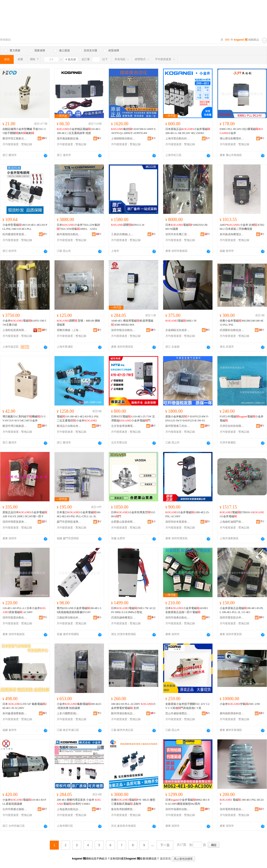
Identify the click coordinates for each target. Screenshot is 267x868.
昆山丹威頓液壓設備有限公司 (178, 713)
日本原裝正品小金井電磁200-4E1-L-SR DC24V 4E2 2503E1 (188, 131)
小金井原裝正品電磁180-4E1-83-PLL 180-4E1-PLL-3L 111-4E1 (242, 610)
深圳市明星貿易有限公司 (15, 522)
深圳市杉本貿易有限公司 (178, 522)
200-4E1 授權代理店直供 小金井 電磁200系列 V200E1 (79, 802)
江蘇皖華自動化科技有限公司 (69, 618)
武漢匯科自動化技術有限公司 (232, 330)
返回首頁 (165, 859)
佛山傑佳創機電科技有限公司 (232, 138)
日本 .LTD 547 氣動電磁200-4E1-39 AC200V (25, 706)
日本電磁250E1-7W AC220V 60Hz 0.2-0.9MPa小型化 (133, 610)
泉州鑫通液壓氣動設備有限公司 (15, 713)
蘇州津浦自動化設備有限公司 (123, 713)
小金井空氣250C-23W (240, 704)
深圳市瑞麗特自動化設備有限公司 (178, 809)
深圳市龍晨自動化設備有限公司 (15, 618)
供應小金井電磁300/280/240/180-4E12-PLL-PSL (242, 323)
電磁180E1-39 (181, 321)
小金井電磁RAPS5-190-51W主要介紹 (24, 323)
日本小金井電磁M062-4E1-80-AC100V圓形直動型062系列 (187, 802)
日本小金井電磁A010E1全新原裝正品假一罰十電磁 (187, 610)
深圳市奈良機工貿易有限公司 (178, 234)
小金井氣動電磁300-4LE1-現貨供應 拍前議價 (79, 706)
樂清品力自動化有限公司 (69, 426)
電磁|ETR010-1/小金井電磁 (242, 514)
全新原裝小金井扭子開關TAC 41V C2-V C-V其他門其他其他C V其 (188, 706)
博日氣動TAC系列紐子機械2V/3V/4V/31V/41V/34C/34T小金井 (24, 419)
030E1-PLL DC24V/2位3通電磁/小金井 (241, 131)
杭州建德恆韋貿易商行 (15, 234)
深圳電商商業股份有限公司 (232, 809)
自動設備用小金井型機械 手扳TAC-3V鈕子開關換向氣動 (24, 131)
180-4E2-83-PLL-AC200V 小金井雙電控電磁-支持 (133, 706)
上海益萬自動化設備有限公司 (69, 809)
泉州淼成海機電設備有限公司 (232, 234)
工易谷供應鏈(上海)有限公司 (123, 234)
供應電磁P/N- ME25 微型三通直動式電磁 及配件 (133, 802)
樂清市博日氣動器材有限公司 (15, 426)
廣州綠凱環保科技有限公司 (232, 713)
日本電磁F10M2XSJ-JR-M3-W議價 (187, 227)
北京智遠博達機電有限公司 (123, 426)
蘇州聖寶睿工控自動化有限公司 (178, 426)
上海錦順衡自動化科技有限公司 (123, 138)
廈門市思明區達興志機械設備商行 (69, 522)
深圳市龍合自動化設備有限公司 (123, 330)
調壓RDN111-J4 (128, 225)
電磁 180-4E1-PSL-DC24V (242, 802)
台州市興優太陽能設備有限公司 (15, 809)
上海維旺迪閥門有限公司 (232, 522)
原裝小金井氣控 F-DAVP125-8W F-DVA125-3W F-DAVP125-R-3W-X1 (187, 419)
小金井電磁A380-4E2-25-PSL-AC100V (187, 514)
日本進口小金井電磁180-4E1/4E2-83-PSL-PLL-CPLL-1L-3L (79, 514)
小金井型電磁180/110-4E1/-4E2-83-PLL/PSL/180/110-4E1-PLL (25, 227)
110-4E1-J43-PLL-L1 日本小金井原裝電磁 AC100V (24, 610)
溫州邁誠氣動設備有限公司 (69, 138)
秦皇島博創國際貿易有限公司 (123, 809)
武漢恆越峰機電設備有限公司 (123, 618)
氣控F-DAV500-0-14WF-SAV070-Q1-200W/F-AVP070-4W (133, 131)
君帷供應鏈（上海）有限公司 (69, 330)
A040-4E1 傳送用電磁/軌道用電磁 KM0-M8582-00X (132, 323)
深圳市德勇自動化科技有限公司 (178, 618)
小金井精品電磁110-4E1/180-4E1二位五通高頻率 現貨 (79, 131)
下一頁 (165, 845)
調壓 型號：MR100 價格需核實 (78, 323)
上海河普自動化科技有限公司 (178, 138)
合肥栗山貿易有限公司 (123, 522)
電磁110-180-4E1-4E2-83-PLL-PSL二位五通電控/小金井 (78, 419)
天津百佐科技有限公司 (232, 426)
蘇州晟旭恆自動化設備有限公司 (69, 234)
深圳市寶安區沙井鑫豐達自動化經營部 (232, 618)
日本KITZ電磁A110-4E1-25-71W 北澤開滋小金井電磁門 (133, 419)
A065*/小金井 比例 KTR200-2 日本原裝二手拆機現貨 (242, 227)
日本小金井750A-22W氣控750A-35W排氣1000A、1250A (78, 227)
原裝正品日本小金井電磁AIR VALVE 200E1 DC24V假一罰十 (25, 514)
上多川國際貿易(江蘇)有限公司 (69, 713)
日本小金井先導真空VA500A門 (133, 514)
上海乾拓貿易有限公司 (15, 330)
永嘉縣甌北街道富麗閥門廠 (178, 330)
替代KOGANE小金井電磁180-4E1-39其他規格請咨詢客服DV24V (79, 610)
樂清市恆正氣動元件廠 (15, 138)
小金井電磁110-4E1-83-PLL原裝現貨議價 (24, 802)
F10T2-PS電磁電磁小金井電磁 (242, 419)
